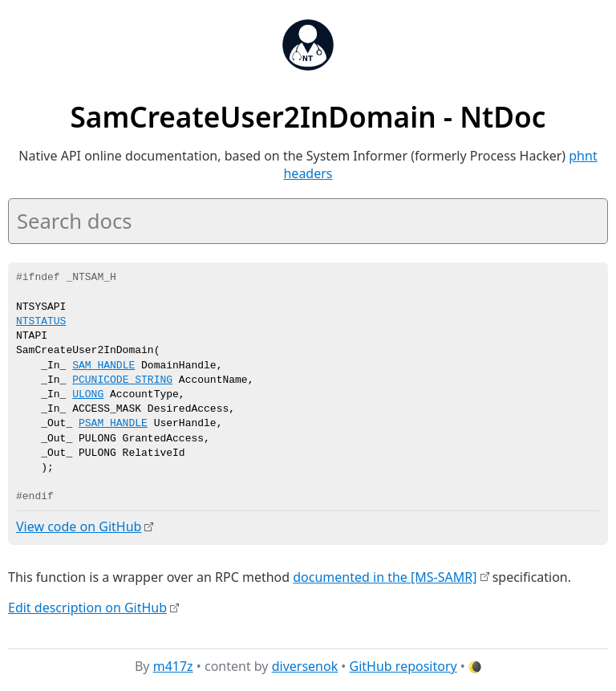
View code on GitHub (79, 526)
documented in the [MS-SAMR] (385, 576)
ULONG (88, 395)
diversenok (305, 666)
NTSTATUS (41, 322)
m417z (173, 666)
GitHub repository (403, 666)
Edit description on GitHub (87, 607)
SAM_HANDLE (103, 366)
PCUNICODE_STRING (122, 380)
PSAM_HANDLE (113, 424)
